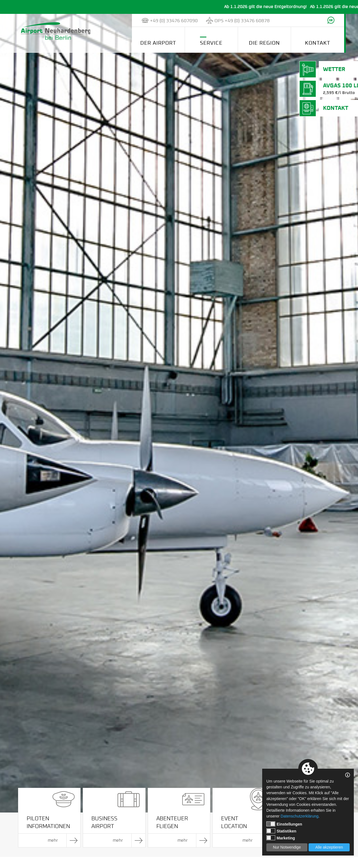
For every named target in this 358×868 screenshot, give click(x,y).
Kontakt (318, 43)
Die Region (264, 43)
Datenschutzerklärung (299, 816)
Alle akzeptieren (329, 847)
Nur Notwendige (287, 847)
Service (211, 43)
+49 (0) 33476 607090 (174, 21)
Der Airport (158, 43)
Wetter (328, 69)
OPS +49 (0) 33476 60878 (242, 21)
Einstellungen (284, 824)
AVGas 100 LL (336, 89)
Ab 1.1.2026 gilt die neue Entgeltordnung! (273, 7)
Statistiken (281, 831)
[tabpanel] (179, 413)
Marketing (281, 838)
